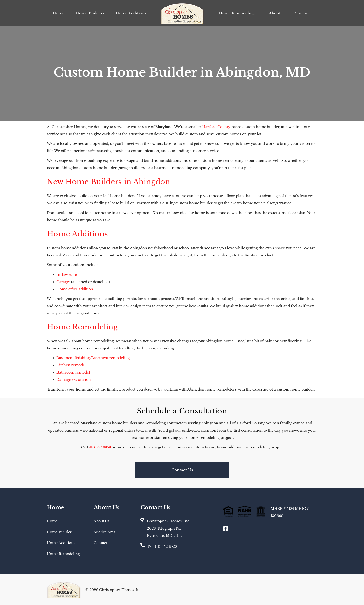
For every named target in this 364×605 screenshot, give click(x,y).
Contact (302, 13)
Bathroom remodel (73, 372)
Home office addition (75, 289)
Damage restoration (74, 380)
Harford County (216, 127)
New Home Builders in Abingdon (108, 182)
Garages (63, 282)
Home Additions (131, 13)
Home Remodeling (237, 13)
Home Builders (90, 13)
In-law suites (67, 275)
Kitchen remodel (71, 365)
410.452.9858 (100, 447)
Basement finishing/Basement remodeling (93, 358)
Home (59, 13)
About (275, 13)
